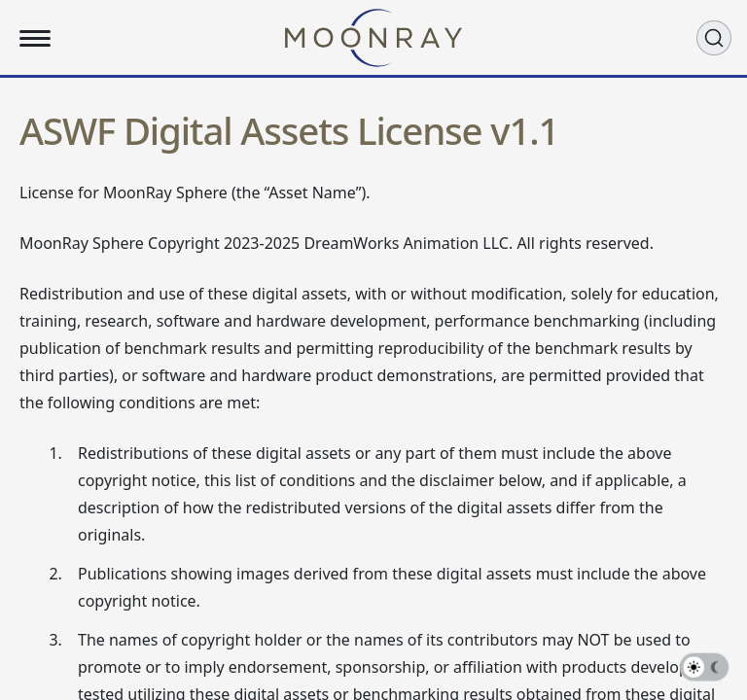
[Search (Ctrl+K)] (714, 38)
